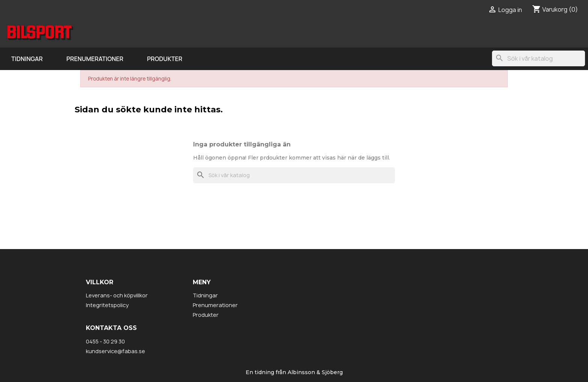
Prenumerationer (95, 59)
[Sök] (538, 58)
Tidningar (27, 59)
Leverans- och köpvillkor (117, 295)
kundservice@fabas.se (115, 351)
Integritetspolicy (107, 305)
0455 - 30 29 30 (105, 341)
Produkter (165, 59)
